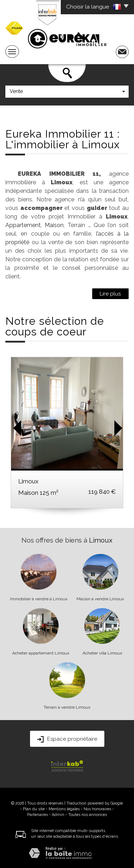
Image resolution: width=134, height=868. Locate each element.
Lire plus (110, 294)
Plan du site (34, 809)
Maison (54, 225)
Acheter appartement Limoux (41, 653)
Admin (58, 815)
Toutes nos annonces (88, 815)
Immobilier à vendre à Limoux (39, 599)
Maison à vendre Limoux (100, 599)
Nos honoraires (97, 809)
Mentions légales (64, 809)
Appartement (23, 225)
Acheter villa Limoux (102, 653)
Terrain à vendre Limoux (67, 707)
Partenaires (38, 815)
